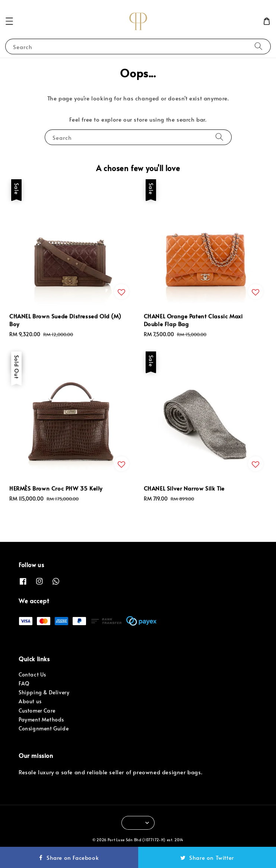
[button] (9, 21)
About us (30, 701)
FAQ (24, 683)
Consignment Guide (44, 728)
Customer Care (37, 711)
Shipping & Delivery (44, 692)
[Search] (258, 46)
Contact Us (32, 674)
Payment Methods (41, 719)
